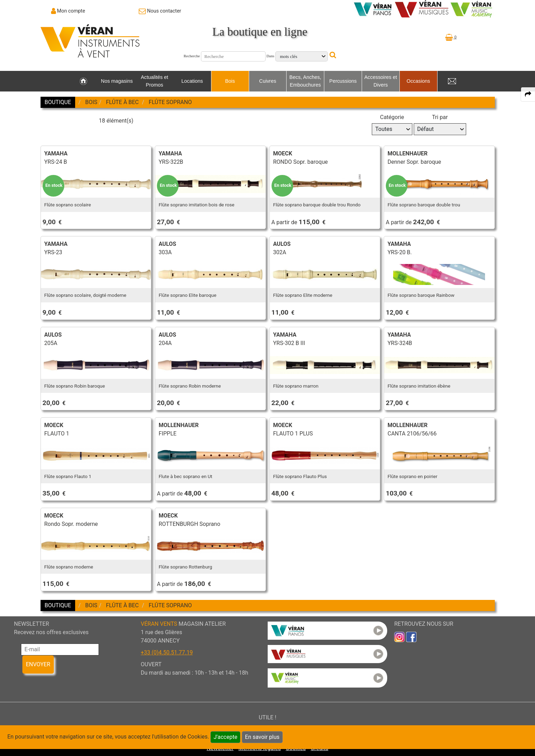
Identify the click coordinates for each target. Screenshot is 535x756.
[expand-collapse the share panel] (528, 94)
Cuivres (268, 81)
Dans (270, 56)
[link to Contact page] (160, 11)
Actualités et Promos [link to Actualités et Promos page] (154, 81)
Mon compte (71, 11)
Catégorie (392, 117)
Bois (230, 81)
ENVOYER (38, 664)
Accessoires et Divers (381, 81)
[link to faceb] (411, 636)
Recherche (192, 56)
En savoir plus (262, 737)
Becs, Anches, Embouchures (305, 81)
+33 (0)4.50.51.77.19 (167, 652)
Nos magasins (117, 81)
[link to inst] (399, 636)
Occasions (418, 81)
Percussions (343, 81)
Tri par (440, 117)
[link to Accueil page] (83, 81)
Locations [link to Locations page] (192, 81)
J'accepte (225, 737)
